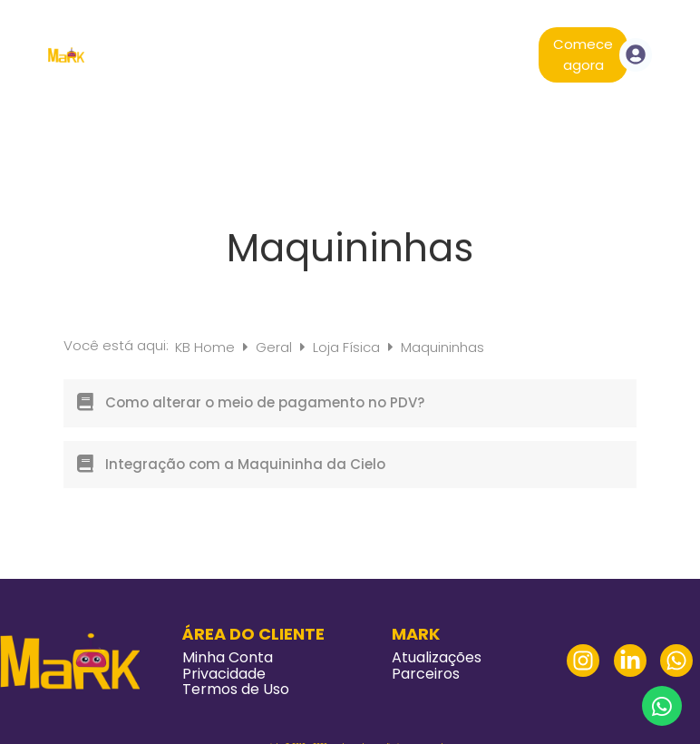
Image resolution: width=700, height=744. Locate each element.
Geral (276, 347)
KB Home (207, 347)
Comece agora (583, 54)
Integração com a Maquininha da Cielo (245, 464)
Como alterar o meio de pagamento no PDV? (265, 402)
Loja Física (348, 347)
